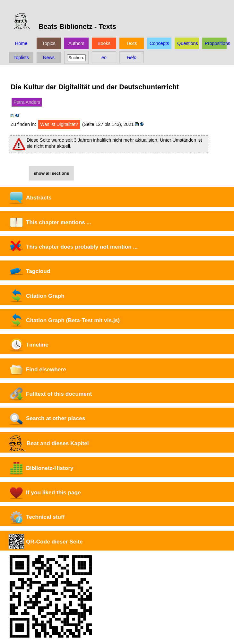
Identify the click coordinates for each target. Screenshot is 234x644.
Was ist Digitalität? (59, 124)
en (104, 57)
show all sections (51, 173)
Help (132, 57)
